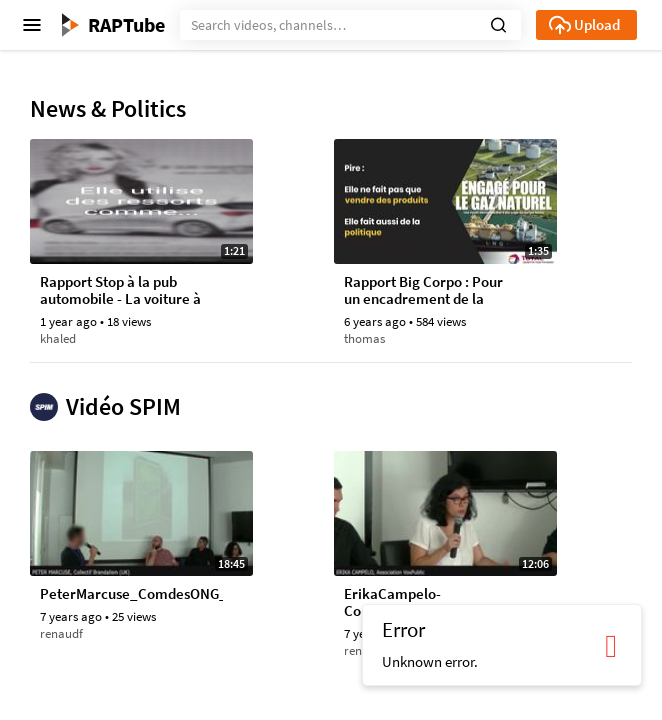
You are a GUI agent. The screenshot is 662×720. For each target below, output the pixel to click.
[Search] (350, 25)
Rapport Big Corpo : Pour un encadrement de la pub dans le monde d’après (423, 291)
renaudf (61, 633)
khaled (58, 338)
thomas (364, 338)
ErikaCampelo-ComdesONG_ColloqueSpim (433, 603)
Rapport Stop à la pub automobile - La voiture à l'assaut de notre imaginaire (120, 291)
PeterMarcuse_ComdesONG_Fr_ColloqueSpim (131, 594)
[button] (498, 23)
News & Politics (108, 109)
